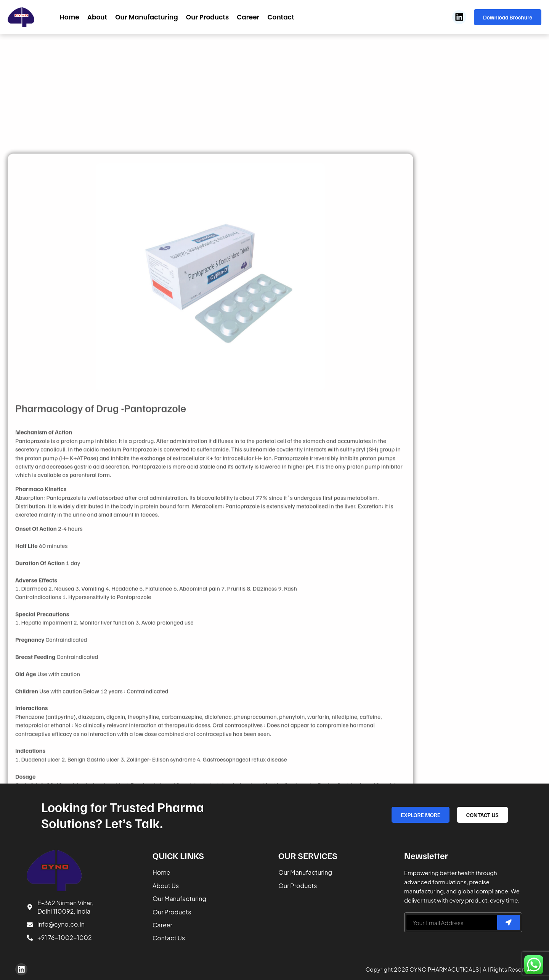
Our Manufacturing (147, 17)
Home (69, 17)
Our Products (207, 17)
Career (248, 17)
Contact (281, 17)
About (97, 17)
